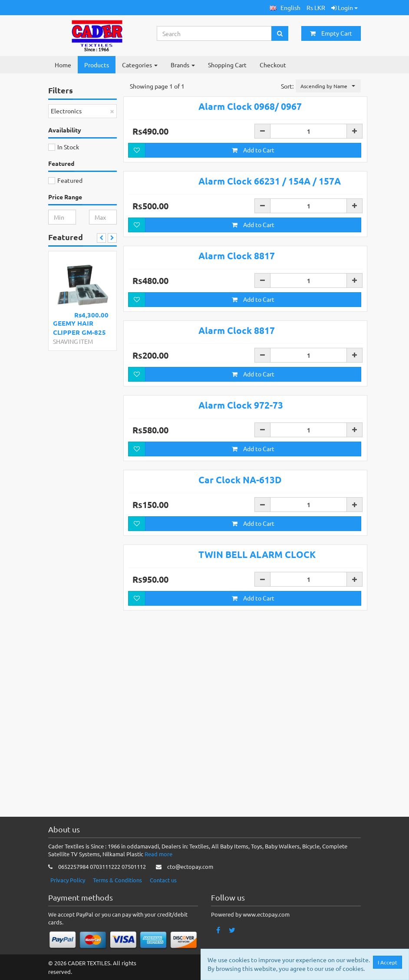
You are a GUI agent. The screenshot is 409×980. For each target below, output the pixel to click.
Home (63, 65)
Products (97, 65)
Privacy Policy (68, 880)
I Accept (388, 962)
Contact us (163, 880)
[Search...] (214, 33)
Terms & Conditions (117, 880)
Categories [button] (140, 65)
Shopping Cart (227, 65)
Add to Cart (253, 163)
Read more (158, 854)
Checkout (273, 65)
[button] (285, 8)
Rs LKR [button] (316, 7)
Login (345, 7)
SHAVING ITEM (73, 341)
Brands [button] (183, 65)
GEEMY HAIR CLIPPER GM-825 (79, 328)
